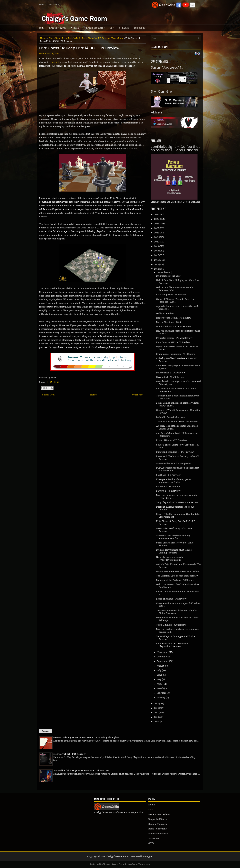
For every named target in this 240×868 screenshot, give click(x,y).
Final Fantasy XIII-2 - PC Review (173, 342)
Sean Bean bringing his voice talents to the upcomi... (178, 367)
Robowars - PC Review (168, 486)
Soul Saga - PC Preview (168, 475)
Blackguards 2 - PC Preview (171, 373)
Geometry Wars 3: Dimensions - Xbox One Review (178, 411)
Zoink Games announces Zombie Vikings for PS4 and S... (178, 404)
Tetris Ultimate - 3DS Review (171, 625)
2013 (156, 703)
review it (54, 62)
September (163, 661)
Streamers (124, 28)
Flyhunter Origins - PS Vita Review (174, 338)
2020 (157, 242)
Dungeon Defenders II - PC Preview (175, 452)
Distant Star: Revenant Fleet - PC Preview (178, 571)
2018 (156, 251)
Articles (77, 27)
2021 (156, 237)
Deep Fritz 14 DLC (71, 38)
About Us (55, 4)
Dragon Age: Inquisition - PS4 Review (176, 354)
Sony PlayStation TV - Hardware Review (177, 502)
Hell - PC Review (165, 313)
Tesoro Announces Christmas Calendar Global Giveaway (177, 612)
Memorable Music (158, 833)
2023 (157, 228)
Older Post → (139, 395)
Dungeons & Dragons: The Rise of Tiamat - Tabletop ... (178, 619)
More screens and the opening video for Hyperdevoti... (177, 496)
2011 (156, 712)
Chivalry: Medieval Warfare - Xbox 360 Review (177, 360)
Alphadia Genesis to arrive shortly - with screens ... (177, 308)
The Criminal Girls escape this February (177, 576)
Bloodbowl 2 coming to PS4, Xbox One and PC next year (178, 383)
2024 (157, 224)
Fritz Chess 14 (89, 38)
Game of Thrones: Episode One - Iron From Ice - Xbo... (176, 300)
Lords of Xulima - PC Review (171, 599)
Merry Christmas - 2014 (168, 322)
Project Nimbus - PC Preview (172, 440)
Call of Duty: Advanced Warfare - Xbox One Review (176, 390)
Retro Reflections (157, 829)
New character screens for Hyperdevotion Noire (170, 558)
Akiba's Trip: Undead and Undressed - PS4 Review (178, 566)
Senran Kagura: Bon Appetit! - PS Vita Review (175, 638)
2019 (156, 246)
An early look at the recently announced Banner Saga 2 (177, 427)
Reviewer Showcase (97, 27)
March (160, 688)
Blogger (149, 856)
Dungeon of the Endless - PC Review (175, 580)
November (163, 652)
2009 (157, 721)
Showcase (154, 838)
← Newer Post (47, 395)
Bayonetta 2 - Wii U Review (170, 377)
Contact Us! (140, 28)
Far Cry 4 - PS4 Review (168, 491)
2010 (156, 717)
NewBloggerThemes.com (139, 864)
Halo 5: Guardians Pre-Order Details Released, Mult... (175, 289)
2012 (156, 708)
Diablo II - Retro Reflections (171, 417)
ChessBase (55, 38)
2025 (157, 219)
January (161, 697)
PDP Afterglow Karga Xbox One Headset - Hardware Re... (178, 469)
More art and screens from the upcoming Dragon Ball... (178, 630)
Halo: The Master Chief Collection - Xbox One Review (178, 586)
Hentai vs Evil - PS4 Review (69, 754)
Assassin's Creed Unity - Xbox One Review (174, 530)
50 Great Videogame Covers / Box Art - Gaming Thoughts (86, 737)
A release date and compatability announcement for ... (173, 537)
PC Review (104, 38)
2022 (157, 233)
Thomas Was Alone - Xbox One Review (177, 421)
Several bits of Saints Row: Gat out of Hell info (178, 446)
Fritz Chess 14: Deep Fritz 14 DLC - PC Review (79, 48)
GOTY (112, 28)
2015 (156, 264)
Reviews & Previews (57, 28)
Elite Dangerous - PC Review (171, 295)
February (162, 693)
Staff (151, 809)
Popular (46, 731)
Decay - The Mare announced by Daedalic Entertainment (178, 515)
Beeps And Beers (157, 819)
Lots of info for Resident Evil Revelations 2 (178, 593)
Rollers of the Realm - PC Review (174, 318)
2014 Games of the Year (168, 276)
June (159, 675)
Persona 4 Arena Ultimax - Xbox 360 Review (175, 508)
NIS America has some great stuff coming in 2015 (178, 332)
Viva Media (117, 38)
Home (41, 4)
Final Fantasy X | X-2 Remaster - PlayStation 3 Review (173, 645)
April (159, 684)
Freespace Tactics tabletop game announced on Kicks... (173, 481)
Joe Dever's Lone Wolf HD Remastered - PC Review (177, 434)
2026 (157, 214)
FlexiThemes (105, 864)
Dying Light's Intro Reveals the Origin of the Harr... (177, 348)
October (161, 657)
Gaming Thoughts (158, 824)
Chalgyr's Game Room (118, 856)
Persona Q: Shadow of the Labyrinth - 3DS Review (178, 458)
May (159, 679)
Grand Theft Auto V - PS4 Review (173, 326)
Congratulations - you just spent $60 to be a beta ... (178, 605)
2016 (156, 260)
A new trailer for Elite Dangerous (173, 463)
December (162, 272)
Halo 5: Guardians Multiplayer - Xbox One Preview (178, 282)
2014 (156, 269)
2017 (156, 255)
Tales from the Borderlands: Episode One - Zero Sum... (178, 397)
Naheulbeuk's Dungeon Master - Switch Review (81, 770)
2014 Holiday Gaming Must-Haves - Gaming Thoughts (175, 551)
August (160, 666)
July (159, 670)
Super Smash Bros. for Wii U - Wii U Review (175, 544)
